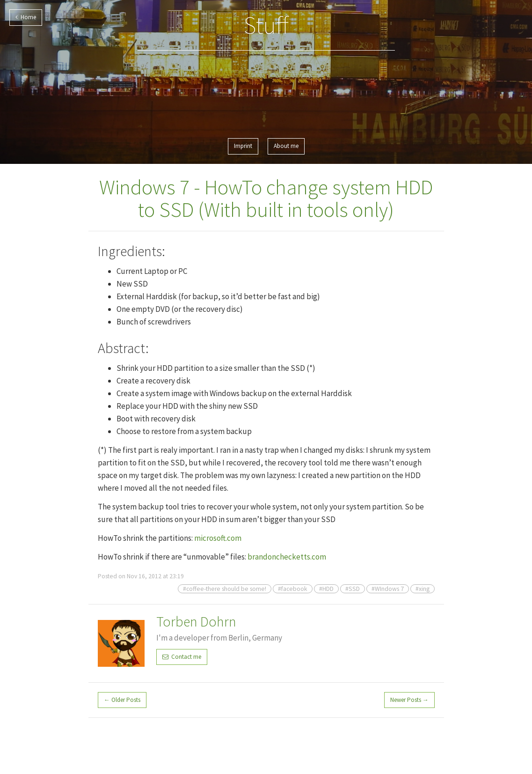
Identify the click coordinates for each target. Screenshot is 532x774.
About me (286, 146)
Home (26, 17)
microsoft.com (218, 538)
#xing (423, 589)
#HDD (326, 589)
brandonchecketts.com (287, 557)
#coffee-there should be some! (225, 589)
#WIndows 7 (388, 589)
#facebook (293, 589)
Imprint (243, 146)
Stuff (266, 25)
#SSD (353, 589)
